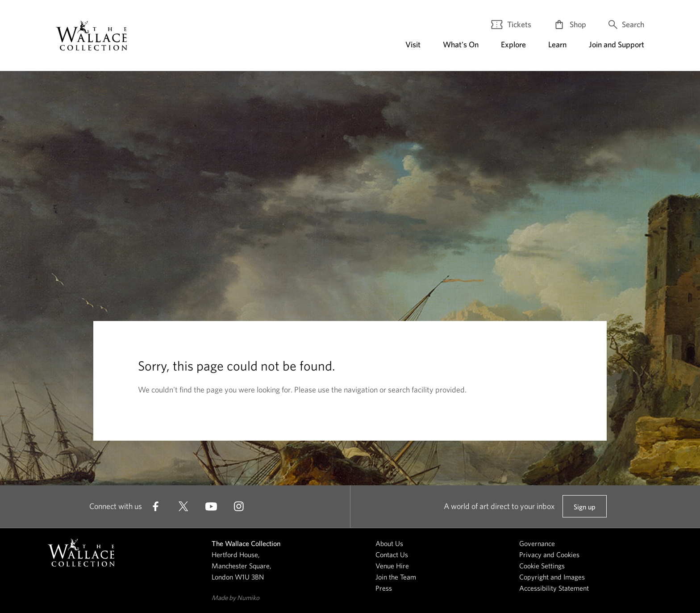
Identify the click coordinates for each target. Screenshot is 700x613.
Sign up (584, 510)
